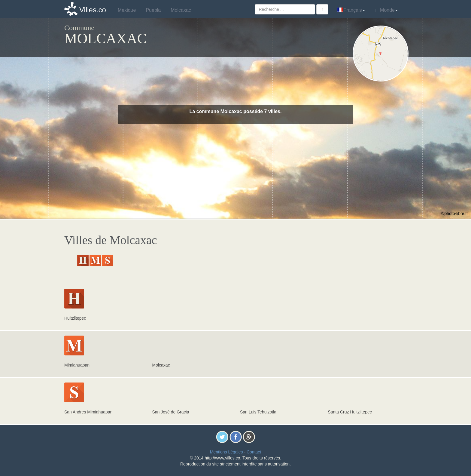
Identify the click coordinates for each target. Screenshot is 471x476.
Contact (254, 452)
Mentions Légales (226, 452)
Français (351, 10)
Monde (386, 10)
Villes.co (93, 10)
